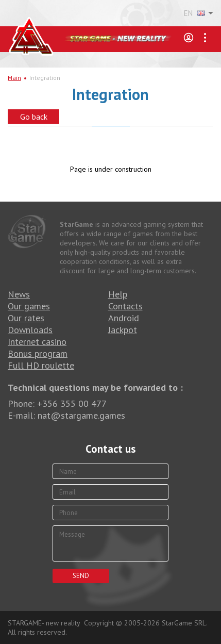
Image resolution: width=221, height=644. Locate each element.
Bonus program (38, 353)
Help (118, 294)
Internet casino (37, 342)
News (19, 294)
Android (124, 318)
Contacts (125, 306)
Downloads (30, 330)
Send (81, 576)
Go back (34, 117)
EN (194, 13)
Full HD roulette (41, 365)
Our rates (26, 318)
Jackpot (123, 330)
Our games (29, 306)
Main (14, 78)
